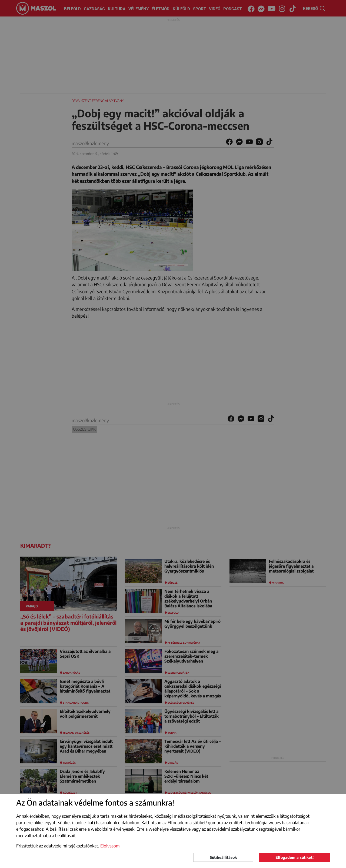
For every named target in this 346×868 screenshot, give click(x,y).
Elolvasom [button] (110, 846)
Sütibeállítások (223, 857)
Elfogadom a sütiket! (295, 857)
